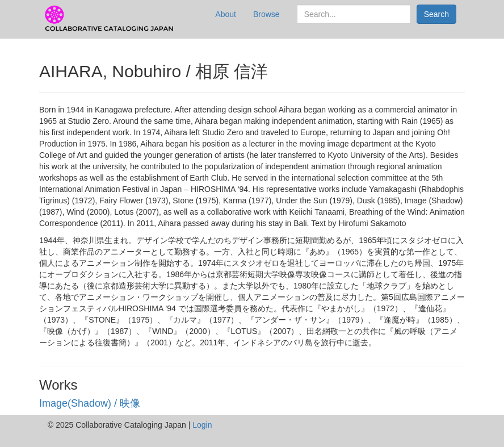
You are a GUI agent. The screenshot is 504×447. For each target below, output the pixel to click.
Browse (266, 14)
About (226, 14)
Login (202, 425)
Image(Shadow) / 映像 (90, 403)
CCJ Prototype (110, 19)
